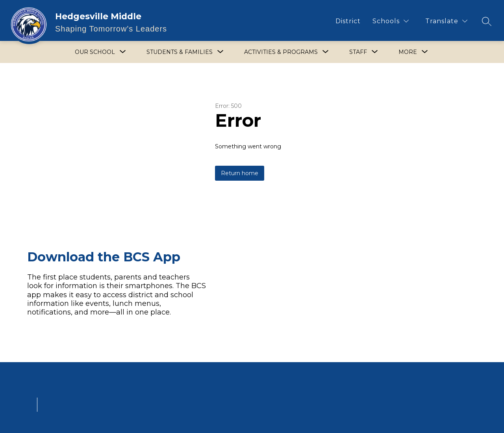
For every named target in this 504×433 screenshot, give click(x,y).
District (348, 21)
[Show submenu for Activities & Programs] (281, 52)
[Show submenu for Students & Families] (180, 52)
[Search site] (487, 21)
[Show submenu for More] (408, 52)
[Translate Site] (446, 21)
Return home (240, 173)
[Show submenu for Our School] (95, 52)
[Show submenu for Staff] (358, 52)
